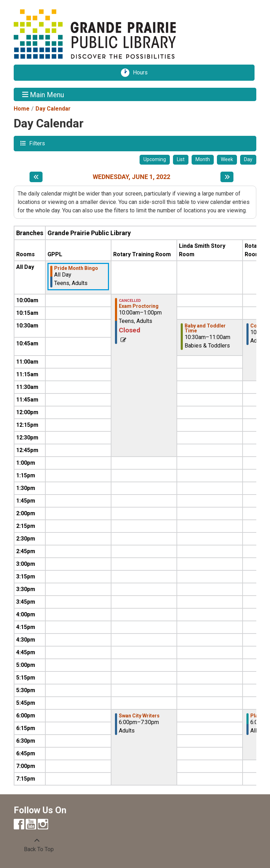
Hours (143, 73)
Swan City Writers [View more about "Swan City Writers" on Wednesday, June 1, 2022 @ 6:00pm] (139, 716)
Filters (36, 143)
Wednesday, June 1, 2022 (131, 177)
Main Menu (43, 94)
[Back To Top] (37, 845)
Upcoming (155, 159)
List (181, 159)
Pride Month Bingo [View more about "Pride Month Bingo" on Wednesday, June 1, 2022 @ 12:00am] (76, 268)
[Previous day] (36, 177)
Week (227, 159)
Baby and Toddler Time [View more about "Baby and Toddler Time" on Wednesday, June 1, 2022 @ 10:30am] (205, 328)
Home (22, 109)
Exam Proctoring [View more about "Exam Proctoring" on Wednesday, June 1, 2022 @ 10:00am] (139, 306)
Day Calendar (53, 109)
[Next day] (227, 177)
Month (203, 159)
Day (248, 159)
